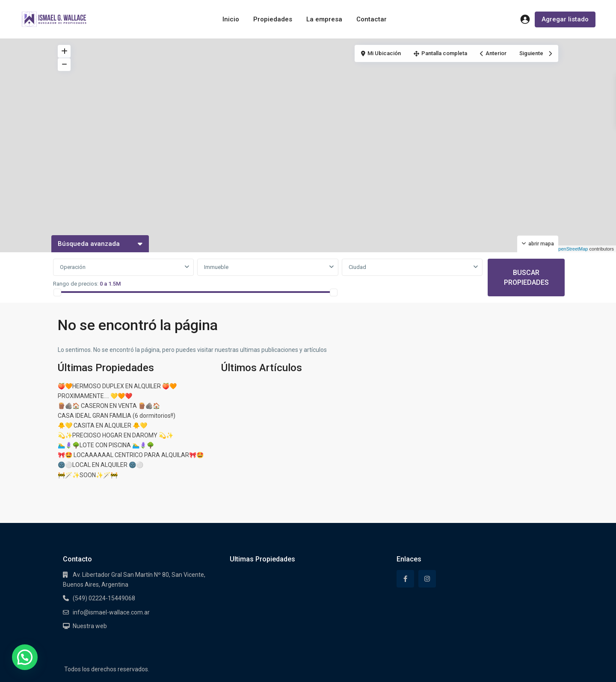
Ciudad (357, 267)
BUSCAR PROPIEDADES (526, 278)
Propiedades (273, 19)
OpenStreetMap (572, 249)
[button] (25, 657)
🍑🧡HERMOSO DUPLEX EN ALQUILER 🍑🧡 (117, 386)
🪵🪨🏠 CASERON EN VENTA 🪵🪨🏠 (109, 406)
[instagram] (427, 579)
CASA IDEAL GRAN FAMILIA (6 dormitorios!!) (117, 416)
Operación (73, 267)
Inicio (231, 19)
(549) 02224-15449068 (104, 598)
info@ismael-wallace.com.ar (111, 612)
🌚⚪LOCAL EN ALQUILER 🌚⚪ (101, 465)
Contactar (372, 19)
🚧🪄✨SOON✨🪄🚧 (88, 475)
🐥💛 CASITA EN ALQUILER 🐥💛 (102, 425)
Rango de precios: (76, 284)
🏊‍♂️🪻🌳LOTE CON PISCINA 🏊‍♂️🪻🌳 (106, 445)
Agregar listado (565, 19)
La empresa (324, 19)
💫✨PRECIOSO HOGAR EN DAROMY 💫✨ (115, 435)
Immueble (216, 267)
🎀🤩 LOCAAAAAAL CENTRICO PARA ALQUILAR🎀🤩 (131, 455)
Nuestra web (90, 626)
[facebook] (405, 579)
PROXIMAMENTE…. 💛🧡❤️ (95, 396)
